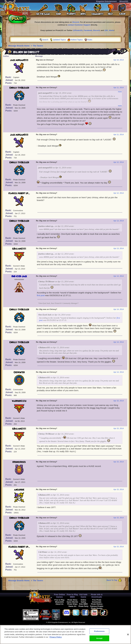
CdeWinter (19, 372)
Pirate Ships (72, 604)
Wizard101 (124, 1)
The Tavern (38, 46)
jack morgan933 (19, 60)
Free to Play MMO (72, 596)
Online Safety (83, 601)
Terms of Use (55, 625)
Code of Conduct (44, 625)
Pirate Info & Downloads (97, 596)
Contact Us (33, 625)
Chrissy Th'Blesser (19, 88)
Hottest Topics (77, 40)
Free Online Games (60, 596)
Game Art (72, 606)
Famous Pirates (97, 606)
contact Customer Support (79, 25)
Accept (99, 640)
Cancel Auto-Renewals (94, 625)
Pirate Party (83, 606)
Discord (76, 22)
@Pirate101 (78, 30)
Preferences (81, 625)
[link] (67, 614)
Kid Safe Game (83, 596)
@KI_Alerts (109, 30)
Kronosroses (19, 462)
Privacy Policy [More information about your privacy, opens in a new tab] (56, 639)
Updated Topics (59, 40)
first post (41, 295)
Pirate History (97, 604)
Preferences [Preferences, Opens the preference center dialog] (99, 633)
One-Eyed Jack (19, 276)
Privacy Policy (66, 625)
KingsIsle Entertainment (106, 1)
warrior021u (19, 401)
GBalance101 (19, 249)
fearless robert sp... (19, 193)
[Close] (128, 636)
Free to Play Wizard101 (60, 601)
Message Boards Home (19, 46)
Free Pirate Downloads (97, 601)
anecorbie (19, 490)
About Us (60, 604)
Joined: (10, 80)
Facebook (88, 30)
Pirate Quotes (97, 608)
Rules (90, 40)
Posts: (9, 83)
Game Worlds (72, 602)
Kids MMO (83, 604)
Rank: (9, 77)
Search (45, 40)
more (120, 92)
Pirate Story (72, 600)
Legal (74, 625)
